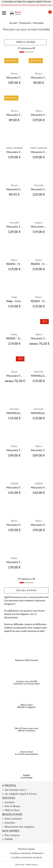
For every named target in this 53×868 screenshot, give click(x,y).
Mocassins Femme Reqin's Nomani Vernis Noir (39, 450)
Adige (14, 297)
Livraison (9, 802)
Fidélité (8, 839)
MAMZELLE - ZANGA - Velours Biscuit (39, 413)
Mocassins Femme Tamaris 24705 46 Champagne (14, 78)
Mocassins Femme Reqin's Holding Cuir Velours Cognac (14, 450)
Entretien (10, 823)
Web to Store (12, 810)
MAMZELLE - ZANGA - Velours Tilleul (39, 376)
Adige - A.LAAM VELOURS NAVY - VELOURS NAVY (14, 301)
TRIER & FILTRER (25, 42)
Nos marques (12, 835)
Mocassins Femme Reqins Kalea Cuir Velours (39, 115)
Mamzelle (39, 185)
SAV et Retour (12, 806)
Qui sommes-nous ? (15, 790)
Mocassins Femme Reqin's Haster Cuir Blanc (39, 339)
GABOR (14, 484)
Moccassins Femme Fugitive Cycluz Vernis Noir (39, 227)
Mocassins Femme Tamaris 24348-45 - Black (14, 190)
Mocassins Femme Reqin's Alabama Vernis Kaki (14, 562)
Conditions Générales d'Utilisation (27, 853)
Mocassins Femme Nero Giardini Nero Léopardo (14, 152)
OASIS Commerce (32, 865)
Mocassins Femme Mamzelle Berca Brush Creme (14, 227)
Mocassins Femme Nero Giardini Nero (39, 152)
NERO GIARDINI (14, 148)
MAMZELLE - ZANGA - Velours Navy (14, 413)
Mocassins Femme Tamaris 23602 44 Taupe (14, 115)
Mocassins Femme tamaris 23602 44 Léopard (39, 78)
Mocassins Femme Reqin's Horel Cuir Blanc (14, 376)
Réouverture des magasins (19, 827)
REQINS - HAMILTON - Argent (39, 264)
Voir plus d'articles (27, 590)
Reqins (39, 111)
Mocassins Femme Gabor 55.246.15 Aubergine (39, 488)
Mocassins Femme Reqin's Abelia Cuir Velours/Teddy (39, 525)
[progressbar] (27, 52)
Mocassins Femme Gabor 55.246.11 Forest (14, 488)
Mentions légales (27, 849)
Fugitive (39, 223)
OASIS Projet (20, 865)
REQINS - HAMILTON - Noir (39, 301)
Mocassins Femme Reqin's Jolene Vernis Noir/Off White (14, 525)
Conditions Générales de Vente (27, 858)
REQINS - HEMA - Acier (14, 339)
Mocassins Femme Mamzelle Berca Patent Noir (39, 190)
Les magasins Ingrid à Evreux (20, 794)
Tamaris (14, 74)
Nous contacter (13, 819)
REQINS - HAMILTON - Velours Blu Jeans (14, 264)
